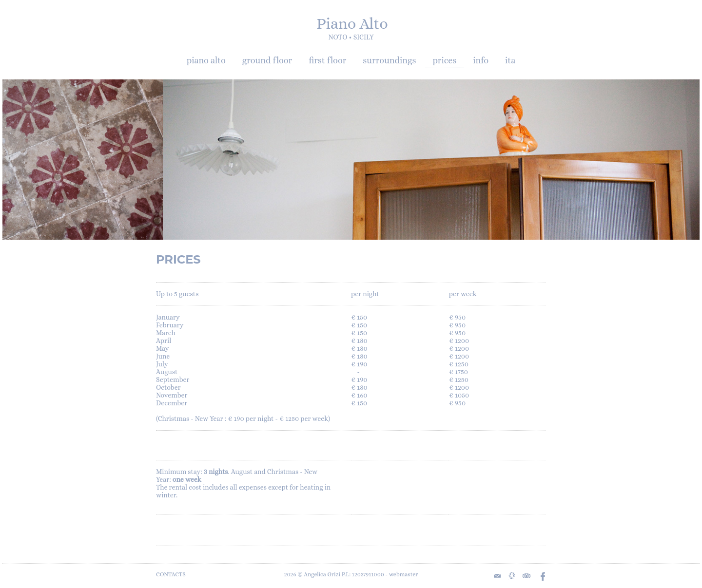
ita (510, 60)
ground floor (267, 60)
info (481, 60)
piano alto (206, 60)
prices (444, 60)
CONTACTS (171, 574)
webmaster (404, 574)
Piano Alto (352, 23)
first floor (327, 60)
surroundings (389, 60)
